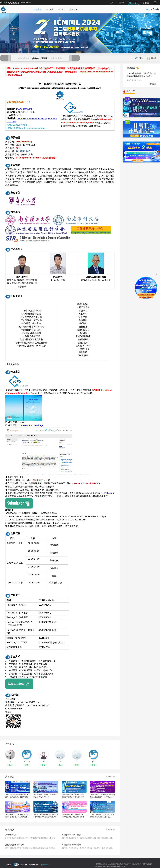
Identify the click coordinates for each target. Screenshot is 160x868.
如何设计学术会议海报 (71, 845)
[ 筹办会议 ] (45, 865)
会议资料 (62, 9)
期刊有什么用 (11, 835)
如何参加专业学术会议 (71, 835)
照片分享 (73, 9)
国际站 (122, 3)
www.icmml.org (25, 109)
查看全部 (153, 84)
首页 (112, 3)
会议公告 (50, 9)
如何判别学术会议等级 (15, 845)
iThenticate (107, 493)
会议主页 (38, 9)
